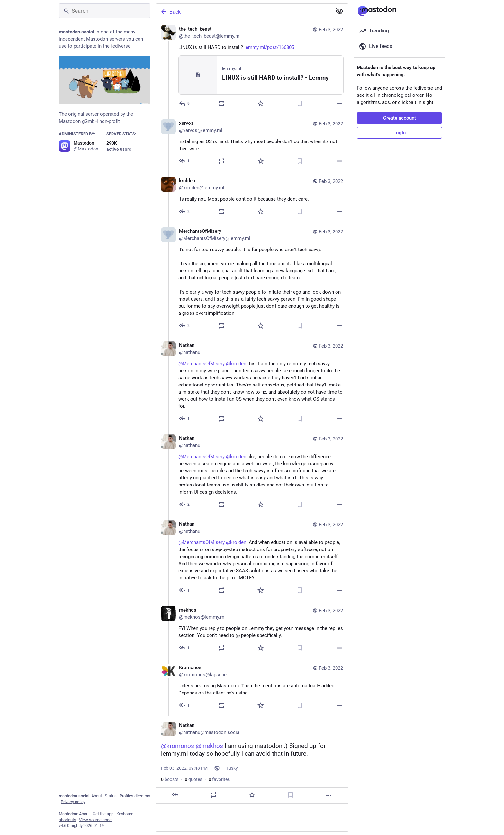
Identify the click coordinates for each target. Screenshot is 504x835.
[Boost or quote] (221, 104)
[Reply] (185, 104)
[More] (339, 104)
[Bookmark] (300, 104)
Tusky (232, 768)
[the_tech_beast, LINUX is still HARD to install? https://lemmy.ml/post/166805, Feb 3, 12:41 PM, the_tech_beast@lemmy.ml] (252, 67)
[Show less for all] (339, 11)
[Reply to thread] (185, 161)
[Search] (105, 11)
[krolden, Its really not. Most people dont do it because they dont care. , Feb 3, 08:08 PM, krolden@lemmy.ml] (252, 197)
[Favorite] (261, 104)
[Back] (243, 12)
